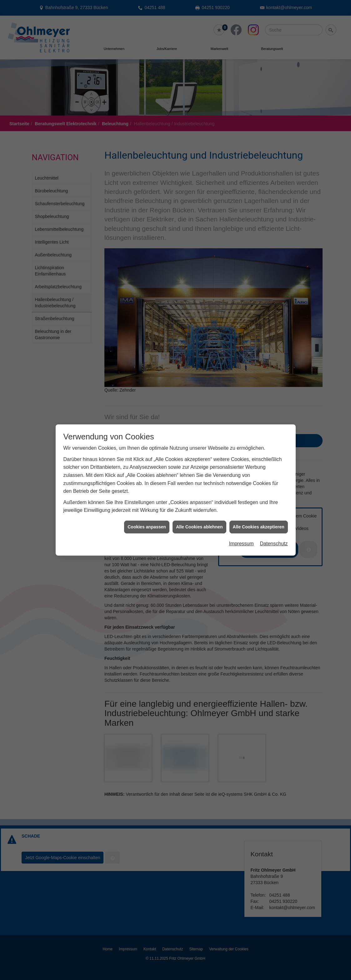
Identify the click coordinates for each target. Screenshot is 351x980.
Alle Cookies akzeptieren (259, 490)
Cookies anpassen (147, 490)
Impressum (241, 507)
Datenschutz (274, 507)
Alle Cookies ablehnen (199, 490)
